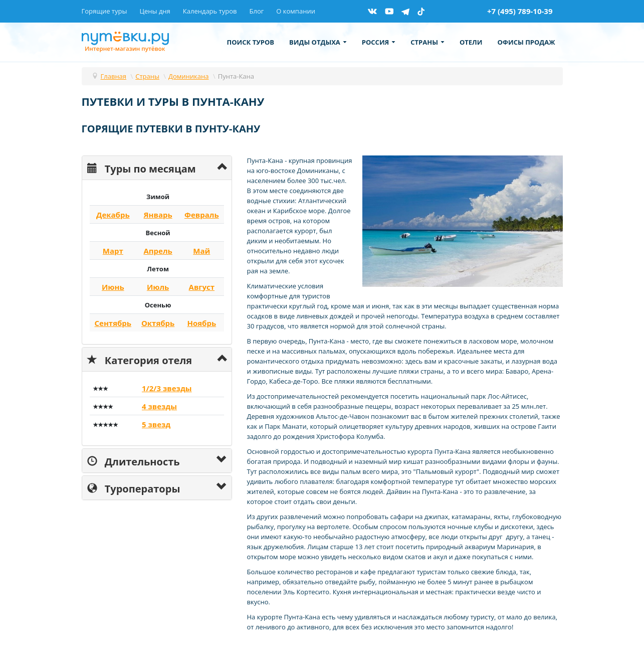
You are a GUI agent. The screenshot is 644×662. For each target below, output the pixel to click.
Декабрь (113, 215)
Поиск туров (251, 42)
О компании (296, 11)
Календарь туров (210, 11)
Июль (158, 287)
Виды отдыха (318, 42)
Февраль (202, 215)
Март (113, 251)
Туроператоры (134, 488)
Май (201, 251)
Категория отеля (140, 359)
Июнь (113, 287)
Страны (427, 42)
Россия (379, 42)
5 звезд (156, 424)
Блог (256, 11)
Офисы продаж (526, 42)
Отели (471, 42)
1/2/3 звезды (167, 388)
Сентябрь (113, 323)
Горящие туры (104, 11)
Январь (158, 215)
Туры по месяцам (142, 168)
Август (202, 287)
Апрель (158, 251)
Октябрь (158, 323)
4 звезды (159, 406)
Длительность (134, 461)
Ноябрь (201, 323)
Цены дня (155, 11)
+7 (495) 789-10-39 (520, 11)
